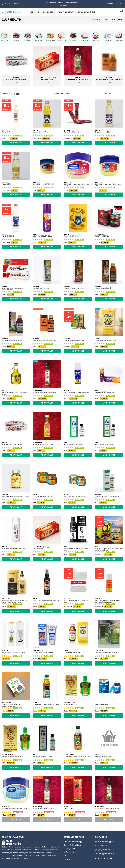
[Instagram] (108, 858)
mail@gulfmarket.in (106, 854)
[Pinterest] (102, 858)
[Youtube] (111, 858)
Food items (35, 12)
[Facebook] (95, 858)
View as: (5, 94)
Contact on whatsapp (73, 841)
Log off (67, 859)
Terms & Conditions (72, 845)
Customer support (104, 841)
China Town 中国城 (87, 12)
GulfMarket (97, 20)
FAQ (66, 856)
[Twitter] (98, 858)
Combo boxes (50, 12)
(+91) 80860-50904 (12, 4)
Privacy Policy (70, 849)
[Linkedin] (105, 858)
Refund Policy (70, 852)
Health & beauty (68, 12)
